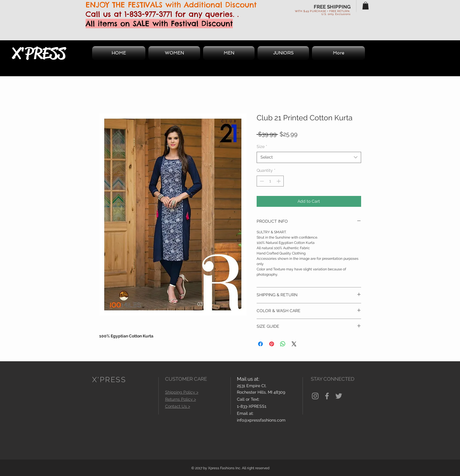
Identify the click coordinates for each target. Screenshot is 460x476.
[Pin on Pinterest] (272, 344)
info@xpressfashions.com (261, 420)
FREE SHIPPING (332, 7)
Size (262, 147)
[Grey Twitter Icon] (339, 396)
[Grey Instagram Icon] (315, 396)
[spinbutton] (270, 181)
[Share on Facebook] (260, 344)
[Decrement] (261, 181)
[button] (366, 6)
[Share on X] (294, 344)
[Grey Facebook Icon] (327, 396)
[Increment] (279, 181)
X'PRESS (39, 53)
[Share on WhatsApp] (283, 344)
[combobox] (309, 157)
